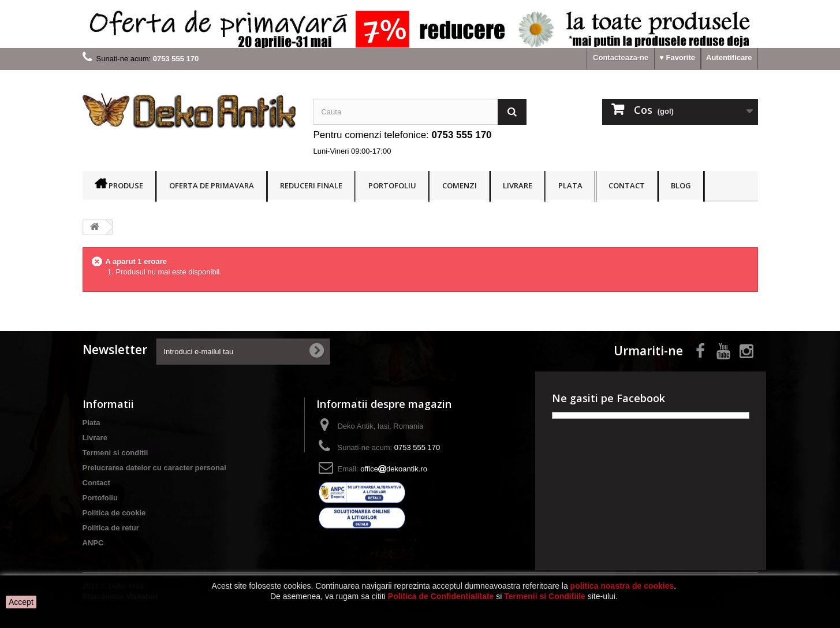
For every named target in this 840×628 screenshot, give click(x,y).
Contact (627, 185)
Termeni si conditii (115, 453)
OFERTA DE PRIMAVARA (212, 185)
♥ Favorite (677, 57)
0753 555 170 (462, 135)
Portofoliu (392, 185)
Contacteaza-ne (621, 57)
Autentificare (729, 57)
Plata (570, 185)
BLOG (681, 185)
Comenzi (460, 185)
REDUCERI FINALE (311, 185)
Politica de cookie (114, 513)
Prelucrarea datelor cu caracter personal (154, 468)
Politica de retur (111, 528)
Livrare (518, 185)
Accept (21, 602)
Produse (126, 185)
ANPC (93, 543)
